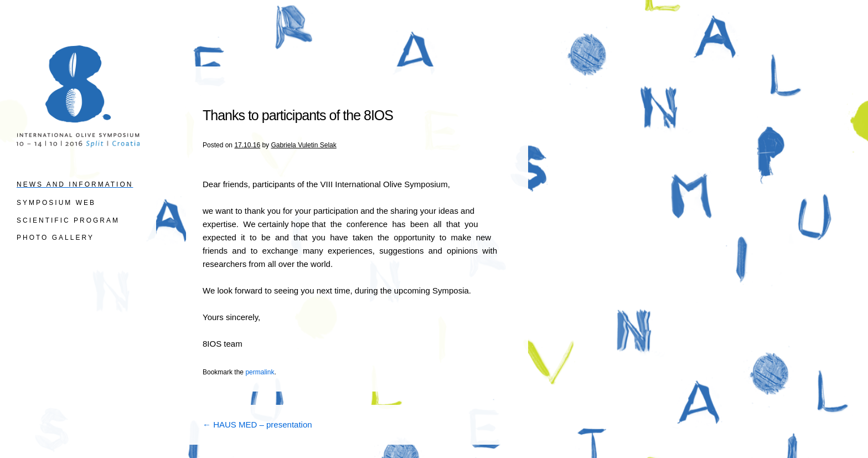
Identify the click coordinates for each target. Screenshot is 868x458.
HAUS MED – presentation (257, 424)
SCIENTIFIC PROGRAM (68, 220)
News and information (75, 184)
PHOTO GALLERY (55, 238)
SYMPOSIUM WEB (56, 203)
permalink (260, 372)
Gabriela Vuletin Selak (303, 145)
